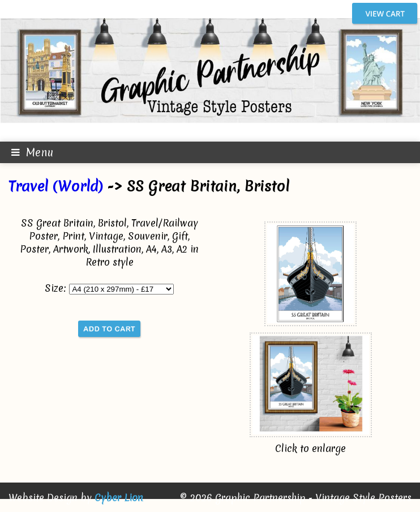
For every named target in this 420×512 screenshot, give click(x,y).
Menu (27, 152)
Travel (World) (55, 186)
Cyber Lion (119, 498)
